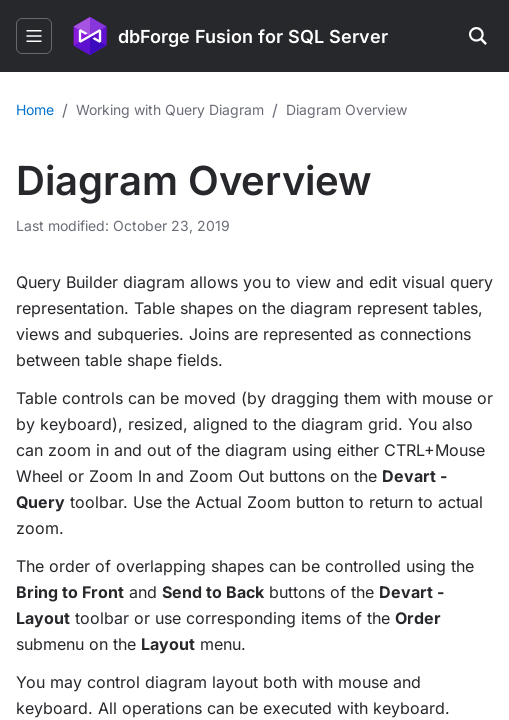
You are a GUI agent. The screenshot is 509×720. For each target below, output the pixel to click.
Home (35, 109)
